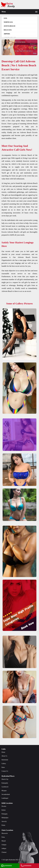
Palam (3, 825)
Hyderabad (5, 760)
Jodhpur (4, 848)
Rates (3, 767)
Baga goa (8, 30)
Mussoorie (5, 833)
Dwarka (4, 806)
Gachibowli (5, 787)
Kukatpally (5, 783)
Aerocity (4, 821)
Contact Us (5, 771)
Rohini (4, 810)
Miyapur (4, 791)
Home (3, 752)
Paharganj (4, 814)
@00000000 (6, 866)
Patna (3, 837)
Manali (4, 841)
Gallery (4, 764)
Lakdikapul (5, 798)
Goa (5, 18)
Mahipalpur (5, 818)
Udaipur (4, 845)
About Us (4, 756)
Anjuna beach (9, 26)
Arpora (7, 34)
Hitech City (5, 779)
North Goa (8, 22)
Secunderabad (6, 794)
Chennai (4, 852)
